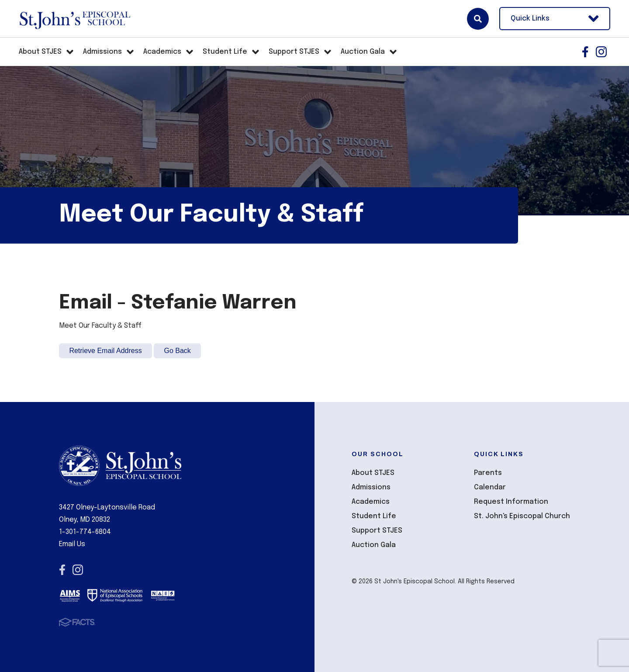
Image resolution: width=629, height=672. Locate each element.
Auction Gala (374, 545)
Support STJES (377, 531)
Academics (371, 502)
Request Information (511, 502)
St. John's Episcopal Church (522, 516)
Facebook (585, 52)
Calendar (490, 487)
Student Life (374, 516)
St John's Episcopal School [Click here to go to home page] (74, 19)
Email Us (72, 544)
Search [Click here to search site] (478, 19)
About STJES (373, 473)
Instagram (601, 52)
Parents (488, 473)
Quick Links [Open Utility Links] (555, 19)
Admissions (371, 487)
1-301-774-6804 (85, 532)
